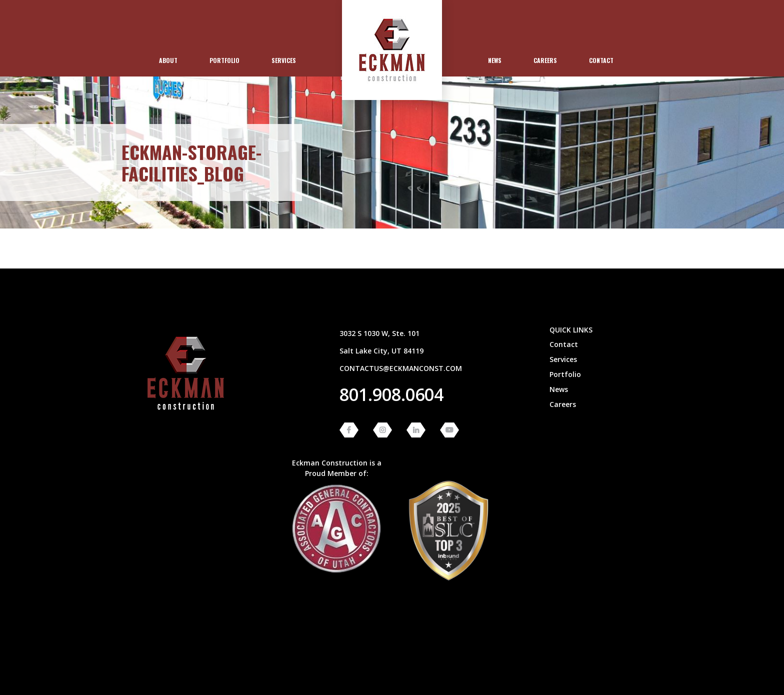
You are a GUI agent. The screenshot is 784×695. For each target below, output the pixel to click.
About (168, 60)
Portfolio (224, 60)
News (495, 60)
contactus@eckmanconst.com (401, 368)
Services (284, 60)
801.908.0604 (391, 394)
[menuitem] (168, 60)
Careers (545, 60)
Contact (601, 60)
